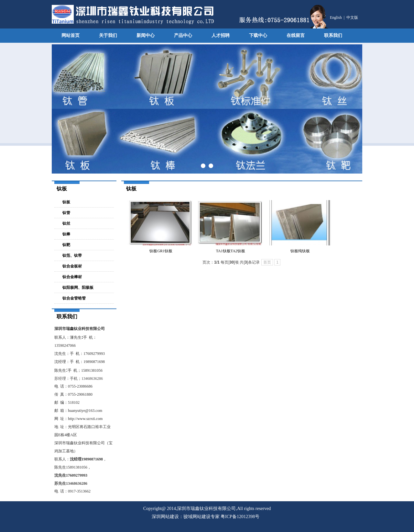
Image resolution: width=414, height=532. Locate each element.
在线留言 (296, 35)
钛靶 (66, 245)
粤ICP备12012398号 (240, 517)
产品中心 (183, 35)
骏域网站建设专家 (202, 517)
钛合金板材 (72, 266)
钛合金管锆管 (74, 298)
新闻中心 (146, 35)
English (336, 17)
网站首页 (71, 35)
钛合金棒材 (72, 277)
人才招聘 (221, 35)
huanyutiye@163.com (85, 411)
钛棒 (66, 234)
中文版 (352, 17)
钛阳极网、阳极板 (78, 288)
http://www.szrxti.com (85, 419)
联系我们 (333, 35)
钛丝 (66, 223)
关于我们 (108, 35)
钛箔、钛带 (72, 255)
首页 (267, 262)
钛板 (66, 202)
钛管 (66, 213)
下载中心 (258, 35)
